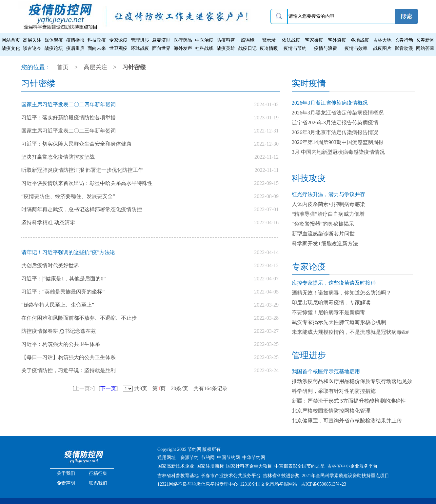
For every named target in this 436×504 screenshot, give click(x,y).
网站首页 (11, 40)
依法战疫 (291, 40)
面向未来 (97, 48)
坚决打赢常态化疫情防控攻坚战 (58, 157)
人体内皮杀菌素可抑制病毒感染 (328, 204)
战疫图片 (382, 48)
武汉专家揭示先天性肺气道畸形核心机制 (339, 322)
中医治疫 (204, 40)
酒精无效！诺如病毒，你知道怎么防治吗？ (342, 293)
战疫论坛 (54, 48)
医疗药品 (183, 40)
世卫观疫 (118, 48)
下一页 (108, 388)
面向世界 (161, 48)
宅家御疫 (314, 40)
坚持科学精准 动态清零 (48, 222)
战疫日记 (248, 48)
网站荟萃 (425, 48)
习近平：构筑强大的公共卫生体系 (61, 344)
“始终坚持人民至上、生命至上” (58, 305)
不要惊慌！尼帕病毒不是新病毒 (328, 312)
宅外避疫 (337, 40)
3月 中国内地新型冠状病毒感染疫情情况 (338, 152)
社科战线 (204, 48)
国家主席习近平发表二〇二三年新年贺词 (69, 131)
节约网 (208, 458)
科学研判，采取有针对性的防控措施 (334, 391)
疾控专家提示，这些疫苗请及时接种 (334, 283)
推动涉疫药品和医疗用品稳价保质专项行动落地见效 (352, 381)
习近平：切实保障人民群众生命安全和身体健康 (76, 144)
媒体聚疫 (54, 40)
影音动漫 (404, 48)
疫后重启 (75, 48)
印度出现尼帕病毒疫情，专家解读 (331, 302)
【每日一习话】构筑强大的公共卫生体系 (69, 357)
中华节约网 (254, 458)
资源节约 (189, 458)
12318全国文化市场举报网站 (269, 484)
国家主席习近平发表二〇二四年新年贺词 (69, 104)
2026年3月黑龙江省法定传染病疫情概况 (338, 113)
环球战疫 (140, 48)
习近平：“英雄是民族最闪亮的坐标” (63, 292)
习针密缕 (134, 67)
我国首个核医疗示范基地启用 (326, 371)
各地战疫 (360, 40)
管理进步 (140, 40)
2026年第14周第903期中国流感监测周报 (338, 142)
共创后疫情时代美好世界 (50, 265)
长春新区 (425, 40)
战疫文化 (11, 48)
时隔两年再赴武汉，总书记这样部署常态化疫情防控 (82, 209)
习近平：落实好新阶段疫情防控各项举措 (69, 118)
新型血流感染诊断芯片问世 (323, 234)
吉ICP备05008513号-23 (324, 484)
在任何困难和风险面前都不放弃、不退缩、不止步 (79, 318)
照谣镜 (248, 40)
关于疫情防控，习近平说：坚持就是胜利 (69, 370)
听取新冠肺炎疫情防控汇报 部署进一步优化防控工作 (82, 170)
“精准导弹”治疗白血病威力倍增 (328, 214)
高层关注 (32, 40)
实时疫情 (309, 83)
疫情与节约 (295, 48)
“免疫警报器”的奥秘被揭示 (323, 224)
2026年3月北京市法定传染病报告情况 (335, 132)
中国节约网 (228, 458)
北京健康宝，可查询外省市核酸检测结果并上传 (347, 421)
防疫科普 (226, 40)
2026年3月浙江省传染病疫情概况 (330, 103)
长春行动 (404, 40)
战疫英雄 (226, 48)
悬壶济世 (161, 40)
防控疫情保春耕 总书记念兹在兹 (59, 331)
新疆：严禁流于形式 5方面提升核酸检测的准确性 (349, 401)
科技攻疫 (97, 40)
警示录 (269, 40)
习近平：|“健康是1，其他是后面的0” (63, 279)
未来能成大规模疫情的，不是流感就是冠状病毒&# (350, 332)
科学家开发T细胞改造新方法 (325, 243)
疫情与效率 (356, 48)
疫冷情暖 (269, 48)
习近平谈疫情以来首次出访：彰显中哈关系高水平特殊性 (87, 183)
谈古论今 (32, 48)
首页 (63, 67)
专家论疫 (118, 40)
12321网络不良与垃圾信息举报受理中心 (198, 484)
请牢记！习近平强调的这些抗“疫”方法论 (68, 252)
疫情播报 (75, 40)
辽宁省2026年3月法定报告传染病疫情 (335, 122)
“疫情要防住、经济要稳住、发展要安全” (68, 196)
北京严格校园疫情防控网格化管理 (331, 411)
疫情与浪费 (326, 48)
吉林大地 (382, 40)
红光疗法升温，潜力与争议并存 (328, 194)
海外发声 (183, 48)
